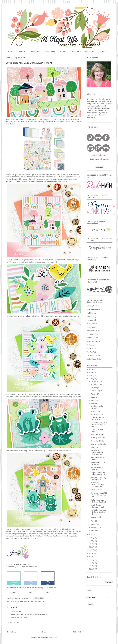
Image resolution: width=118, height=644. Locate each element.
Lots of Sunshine (97, 490)
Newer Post (11, 632)
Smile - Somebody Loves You (97, 419)
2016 (91, 553)
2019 (91, 544)
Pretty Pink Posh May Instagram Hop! (98, 479)
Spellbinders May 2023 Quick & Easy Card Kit (99, 425)
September (95, 391)
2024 (91, 376)
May (93, 403)
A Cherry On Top (92, 306)
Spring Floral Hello (97, 441)
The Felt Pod (91, 352)
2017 (91, 550)
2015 (91, 556)
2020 (91, 541)
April (93, 521)
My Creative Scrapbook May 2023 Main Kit (97, 452)
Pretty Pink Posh (93, 334)
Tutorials (63, 52)
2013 (91, 563)
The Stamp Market (93, 356)
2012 (91, 566)
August (94, 394)
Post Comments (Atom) (49, 638)
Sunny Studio (91, 348)
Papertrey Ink (91, 320)
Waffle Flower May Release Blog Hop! (98, 501)
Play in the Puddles (97, 435)
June (93, 400)
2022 (91, 534)
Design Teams (36, 52)
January (94, 530)
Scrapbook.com (92, 338)
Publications (50, 52)
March (93, 524)
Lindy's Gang (91, 317)
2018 (91, 547)
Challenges (103, 52)
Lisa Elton (15, 611)
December (95, 381)
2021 (91, 538)
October (94, 388)
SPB (14, 592)
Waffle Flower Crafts (94, 359)
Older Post (77, 632)
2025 (91, 372)
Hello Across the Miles (99, 444)
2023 (91, 379)
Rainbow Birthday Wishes (97, 468)
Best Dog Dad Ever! (98, 438)
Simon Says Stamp (93, 341)
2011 (91, 569)
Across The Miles (97, 414)
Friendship (15, 602)
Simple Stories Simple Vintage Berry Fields (99, 474)
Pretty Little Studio (93, 331)
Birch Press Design (93, 309)
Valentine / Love (40, 602)
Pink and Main (92, 324)
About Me (21, 52)
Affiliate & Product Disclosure (83, 52)
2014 (91, 560)
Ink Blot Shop (91, 313)
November (95, 385)
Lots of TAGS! (96, 447)
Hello (21, 602)
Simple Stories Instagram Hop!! (97, 506)
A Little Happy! (96, 411)
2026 (91, 369)
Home (10, 52)
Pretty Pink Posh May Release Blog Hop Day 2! (98, 512)
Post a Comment (14, 622)
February (94, 527)
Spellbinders (29, 602)
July (93, 397)
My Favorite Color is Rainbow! (98, 463)
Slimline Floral (96, 517)
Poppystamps (91, 327)
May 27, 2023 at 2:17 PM (20, 617)
